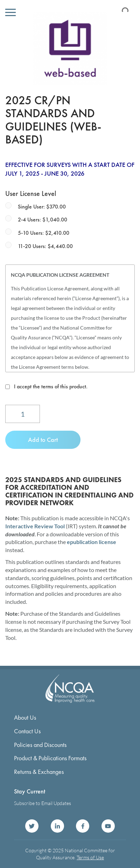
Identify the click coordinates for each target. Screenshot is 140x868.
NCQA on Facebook (83, 826)
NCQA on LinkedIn (57, 826)
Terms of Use (90, 857)
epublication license (92, 542)
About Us (25, 717)
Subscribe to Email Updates (43, 803)
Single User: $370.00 (42, 207)
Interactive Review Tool (35, 526)
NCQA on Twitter (32, 826)
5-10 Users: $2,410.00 (44, 233)
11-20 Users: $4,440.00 (45, 246)
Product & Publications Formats (50, 758)
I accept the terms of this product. (51, 386)
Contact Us (27, 731)
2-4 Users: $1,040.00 (43, 220)
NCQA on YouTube (108, 826)
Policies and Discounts (40, 745)
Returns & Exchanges (39, 772)
